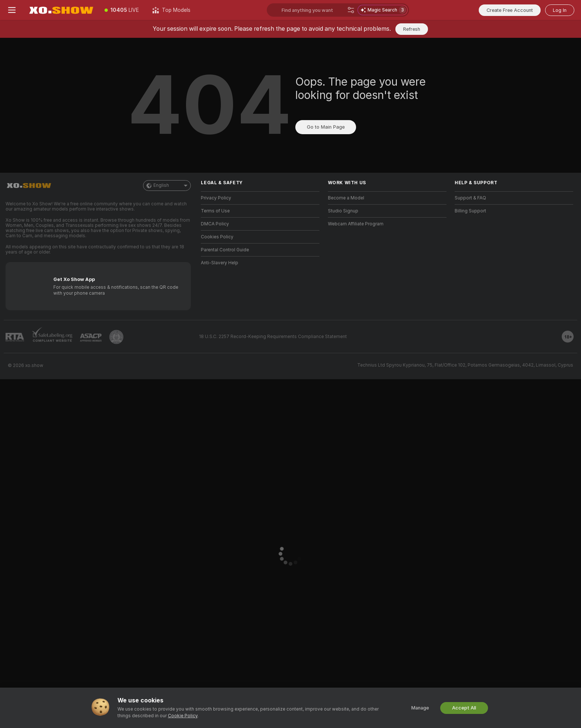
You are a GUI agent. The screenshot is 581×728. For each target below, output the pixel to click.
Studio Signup (343, 211)
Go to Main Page (326, 127)
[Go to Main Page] (61, 10)
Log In (560, 10)
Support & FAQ (470, 198)
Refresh (412, 29)
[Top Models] (171, 10)
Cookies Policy (217, 237)
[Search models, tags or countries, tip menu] (313, 10)
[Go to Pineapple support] (116, 337)
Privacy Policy (216, 198)
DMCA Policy (215, 224)
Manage (420, 708)
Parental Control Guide (225, 250)
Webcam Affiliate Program (356, 224)
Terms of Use (215, 211)
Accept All (464, 708)
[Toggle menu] (12, 10)
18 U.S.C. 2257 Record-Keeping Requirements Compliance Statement (273, 337)
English (167, 186)
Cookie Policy (183, 716)
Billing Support (470, 211)
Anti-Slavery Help (220, 263)
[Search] (351, 10)
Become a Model (346, 198)
